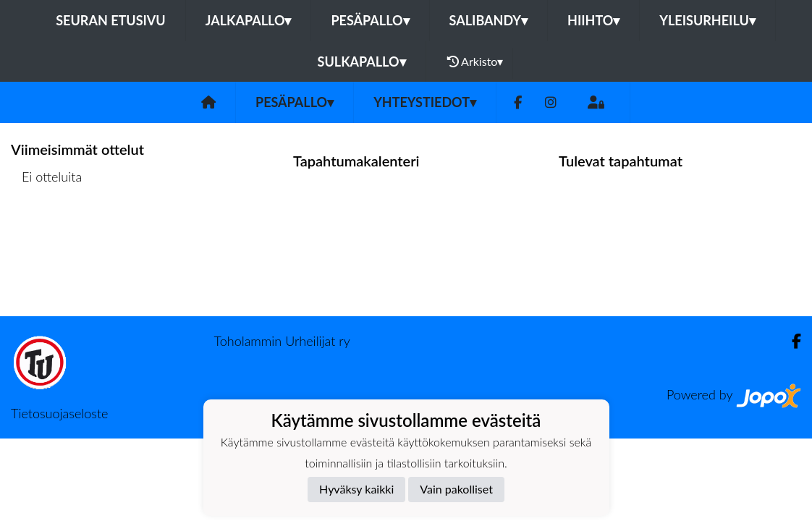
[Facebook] (518, 102)
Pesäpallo (370, 20)
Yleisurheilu (707, 20)
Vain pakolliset (456, 489)
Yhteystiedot (425, 102)
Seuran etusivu (111, 20)
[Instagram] (551, 102)
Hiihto (593, 20)
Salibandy (489, 20)
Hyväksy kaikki (356, 489)
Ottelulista (47, 233)
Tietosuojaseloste (59, 413)
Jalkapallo (249, 20)
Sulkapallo (362, 62)
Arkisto (475, 62)
